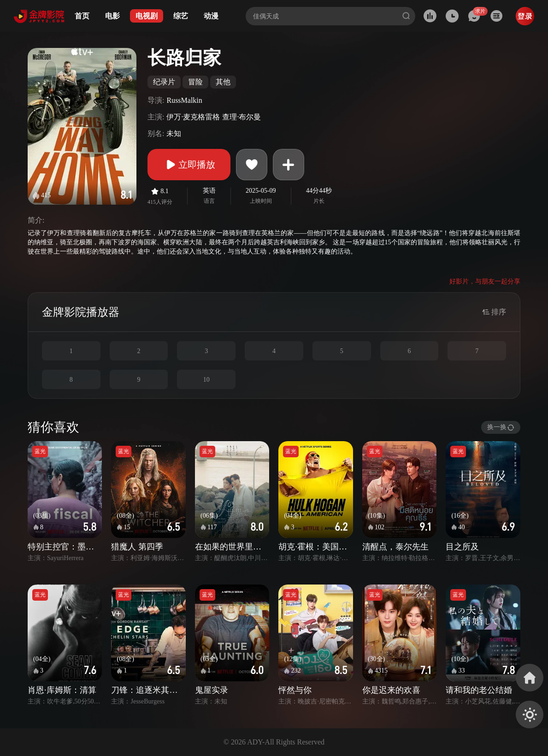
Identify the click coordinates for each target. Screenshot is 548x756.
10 (206, 380)
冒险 (195, 82)
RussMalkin (184, 100)
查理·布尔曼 (242, 117)
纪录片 (164, 82)
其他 (223, 82)
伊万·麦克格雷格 (193, 117)
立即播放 (189, 165)
